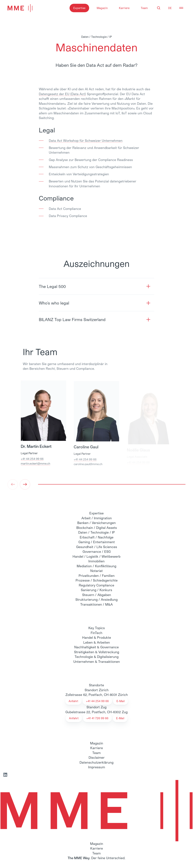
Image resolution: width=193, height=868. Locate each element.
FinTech (96, 633)
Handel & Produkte (97, 637)
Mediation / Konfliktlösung (96, 566)
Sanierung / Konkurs (96, 590)
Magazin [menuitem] (97, 743)
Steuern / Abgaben (97, 595)
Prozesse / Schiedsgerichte (97, 580)
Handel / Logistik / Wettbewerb (96, 556)
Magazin (102, 8)
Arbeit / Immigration (97, 518)
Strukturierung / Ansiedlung (96, 599)
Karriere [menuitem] (97, 748)
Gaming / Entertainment (97, 542)
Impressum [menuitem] (97, 767)
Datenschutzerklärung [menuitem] (96, 762)
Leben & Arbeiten (97, 642)
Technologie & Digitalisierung (97, 657)
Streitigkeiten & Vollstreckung (97, 652)
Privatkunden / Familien (97, 576)
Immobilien (96, 561)
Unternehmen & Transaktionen (97, 661)
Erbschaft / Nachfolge (97, 537)
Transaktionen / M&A (96, 604)
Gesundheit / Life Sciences (97, 547)
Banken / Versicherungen (96, 523)
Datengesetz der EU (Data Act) (62, 94)
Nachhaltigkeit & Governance (96, 647)
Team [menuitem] (96, 753)
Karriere (124, 8)
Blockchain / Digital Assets (97, 528)
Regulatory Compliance (96, 585)
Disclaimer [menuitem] (97, 757)
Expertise (79, 8)
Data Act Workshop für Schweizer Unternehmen (86, 140)
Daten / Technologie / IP (96, 532)
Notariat (96, 571)
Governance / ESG (97, 551)
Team (144, 8)
